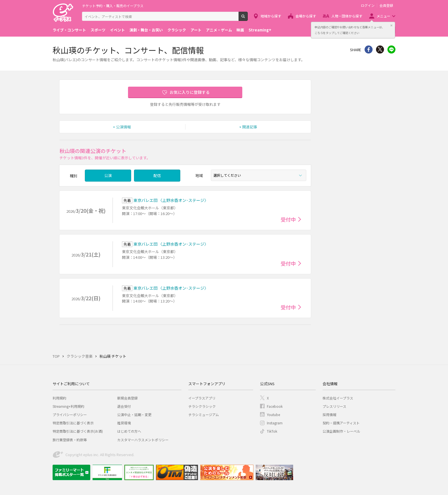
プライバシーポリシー (70, 415)
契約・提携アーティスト (341, 423)
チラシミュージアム (204, 415)
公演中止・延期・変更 (134, 415)
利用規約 (59, 398)
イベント (117, 30)
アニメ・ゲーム (219, 30)
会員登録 (386, 5)
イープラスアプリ (202, 398)
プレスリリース (334, 406)
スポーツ (98, 30)
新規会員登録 (127, 398)
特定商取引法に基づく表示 (73, 423)
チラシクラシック (202, 406)
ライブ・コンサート (69, 30)
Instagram (275, 423)
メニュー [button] (383, 16)
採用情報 (329, 415)
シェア (369, 49)
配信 (157, 175)
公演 (108, 175)
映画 (240, 30)
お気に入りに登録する (190, 92)
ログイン (368, 5)
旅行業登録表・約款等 (70, 440)
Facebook (275, 406)
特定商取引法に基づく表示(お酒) (78, 431)
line (391, 49)
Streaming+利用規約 (68, 406)
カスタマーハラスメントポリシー (143, 440)
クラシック (177, 30)
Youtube (273, 415)
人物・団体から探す (347, 16)
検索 (248, 19)
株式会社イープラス (338, 398)
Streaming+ (260, 30)
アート (196, 30)
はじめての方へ (129, 431)
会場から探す (306, 16)
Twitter (380, 49)
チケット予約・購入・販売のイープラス (113, 6)
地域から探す (271, 16)
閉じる (391, 25)
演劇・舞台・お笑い (146, 30)
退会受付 (124, 406)
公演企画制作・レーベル (341, 431)
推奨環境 (124, 423)
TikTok (272, 431)
